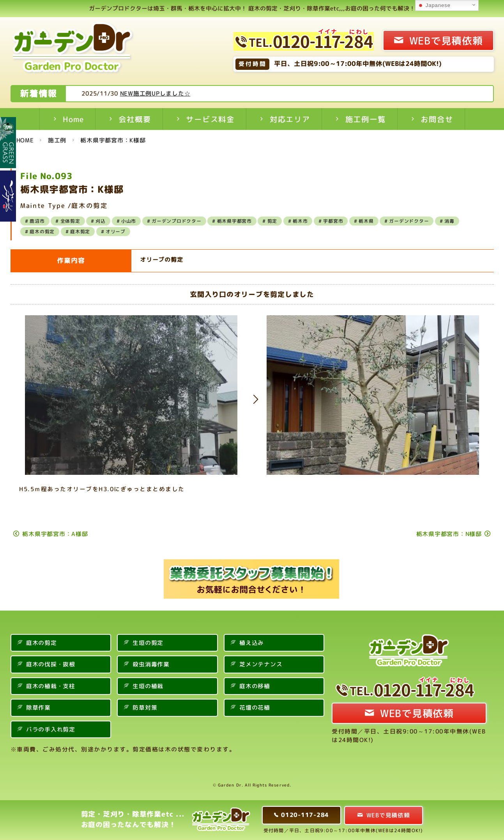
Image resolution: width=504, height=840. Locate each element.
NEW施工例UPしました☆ (186, 93)
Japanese (434, 5)
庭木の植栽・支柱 (51, 686)
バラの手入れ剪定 (51, 729)
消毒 (449, 221)
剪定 (272, 221)
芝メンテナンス (261, 664)
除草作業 (38, 708)
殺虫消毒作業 (151, 664)
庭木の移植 (255, 686)
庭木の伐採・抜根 (51, 664)
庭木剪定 (80, 232)
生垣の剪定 (148, 643)
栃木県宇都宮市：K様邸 (113, 140)
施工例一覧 (366, 119)
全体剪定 (70, 221)
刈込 (101, 221)
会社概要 (135, 119)
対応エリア (290, 119)
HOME (25, 140)
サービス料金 (210, 119)
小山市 (129, 221)
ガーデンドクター (409, 221)
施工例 (57, 140)
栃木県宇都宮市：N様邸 (449, 534)
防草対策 (145, 708)
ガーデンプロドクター (177, 221)
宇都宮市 (333, 221)
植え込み (252, 643)
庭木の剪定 (42, 232)
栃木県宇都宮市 (234, 221)
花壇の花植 (255, 708)
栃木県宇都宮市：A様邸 (55, 534)
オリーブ (116, 232)
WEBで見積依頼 (446, 41)
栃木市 (300, 221)
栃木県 (366, 221)
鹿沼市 (37, 221)
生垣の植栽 (148, 686)
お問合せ (437, 119)
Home (73, 119)
